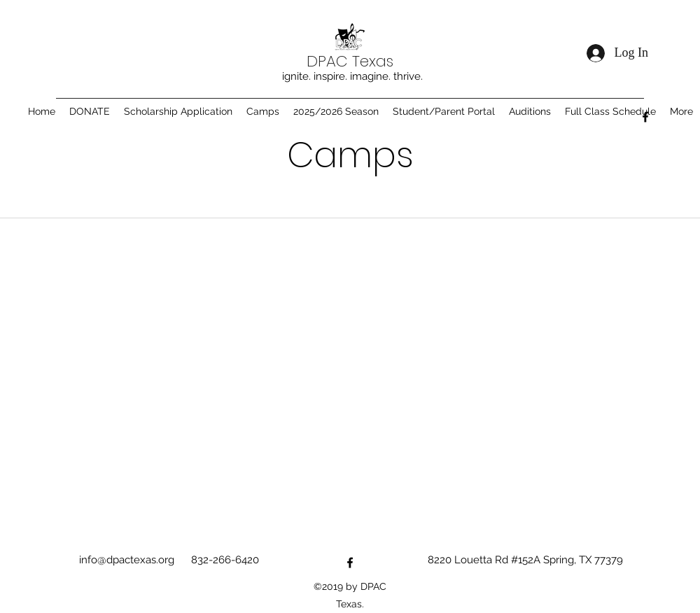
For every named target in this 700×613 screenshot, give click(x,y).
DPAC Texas (350, 61)
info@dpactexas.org (127, 560)
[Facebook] (645, 117)
